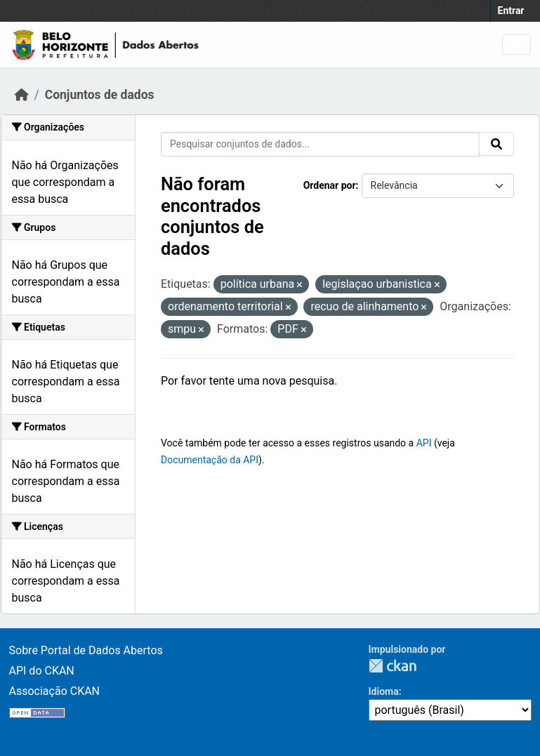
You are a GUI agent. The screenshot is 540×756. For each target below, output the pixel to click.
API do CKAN (42, 671)
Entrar (511, 11)
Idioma (384, 691)
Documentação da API (210, 460)
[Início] (22, 95)
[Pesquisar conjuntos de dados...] (320, 144)
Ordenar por (330, 185)
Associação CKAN (55, 691)
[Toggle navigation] (516, 45)
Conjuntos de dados (100, 95)
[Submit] (496, 144)
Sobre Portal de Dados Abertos (86, 650)
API (424, 443)
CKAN (393, 666)
